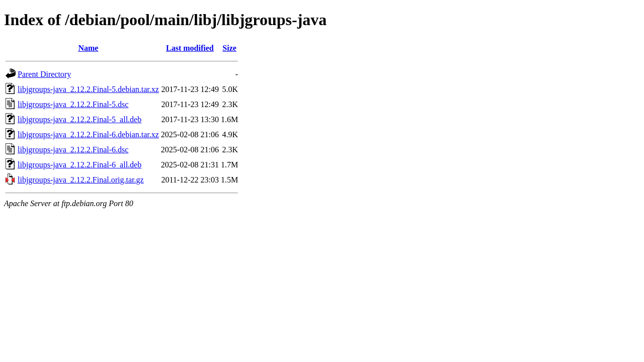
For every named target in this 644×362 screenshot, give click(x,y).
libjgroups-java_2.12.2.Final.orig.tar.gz (81, 180)
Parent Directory (44, 74)
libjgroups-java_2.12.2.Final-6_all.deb (79, 165)
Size (229, 48)
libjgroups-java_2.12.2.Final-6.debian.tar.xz (88, 134)
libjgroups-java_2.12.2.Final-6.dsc (73, 150)
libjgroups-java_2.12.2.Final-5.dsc (73, 104)
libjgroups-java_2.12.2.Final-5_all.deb (79, 119)
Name (88, 48)
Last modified (190, 48)
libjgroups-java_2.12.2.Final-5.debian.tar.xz (88, 89)
